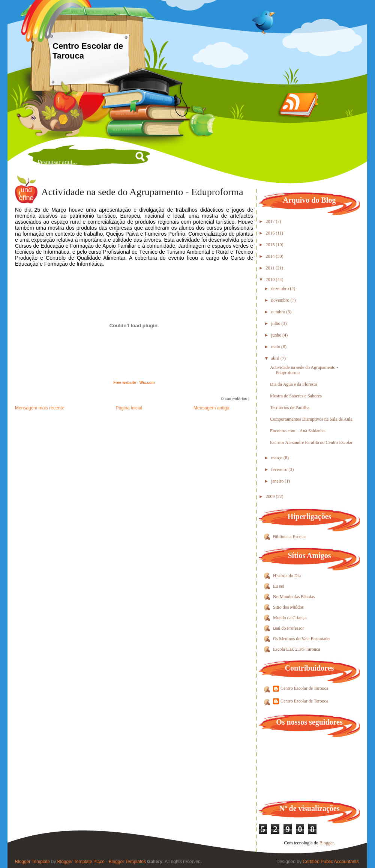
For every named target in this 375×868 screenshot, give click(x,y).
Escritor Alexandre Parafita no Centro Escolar (311, 442)
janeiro (278, 481)
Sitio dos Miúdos (288, 607)
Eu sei (279, 586)
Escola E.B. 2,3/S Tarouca (297, 649)
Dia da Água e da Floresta (293, 384)
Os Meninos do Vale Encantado (301, 639)
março (277, 458)
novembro (281, 300)
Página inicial (129, 408)
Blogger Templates (127, 862)
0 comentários (234, 399)
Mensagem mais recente (40, 408)
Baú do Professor (289, 628)
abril (276, 358)
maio (276, 347)
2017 (271, 221)
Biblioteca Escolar (289, 537)
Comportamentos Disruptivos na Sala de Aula (311, 419)
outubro (279, 312)
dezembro (280, 289)
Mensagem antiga (211, 408)
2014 (271, 256)
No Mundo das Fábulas (294, 597)
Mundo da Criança (290, 618)
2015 (271, 245)
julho (276, 323)
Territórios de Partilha (290, 408)
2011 (271, 268)
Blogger (327, 843)
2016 (271, 233)
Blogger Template (32, 862)
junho (277, 335)
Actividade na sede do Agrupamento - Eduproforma (142, 192)
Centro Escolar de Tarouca (304, 688)
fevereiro (280, 469)
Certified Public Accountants (331, 862)
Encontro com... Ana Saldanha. (298, 431)
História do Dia (287, 576)
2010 (271, 280)
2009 (271, 496)
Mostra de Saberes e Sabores (296, 396)
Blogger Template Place (81, 862)
